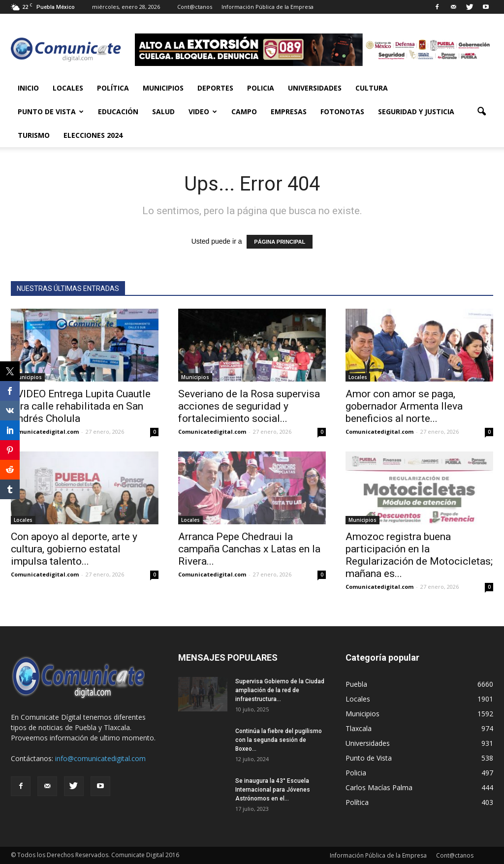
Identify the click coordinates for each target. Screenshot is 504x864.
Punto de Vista (51, 112)
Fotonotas (342, 112)
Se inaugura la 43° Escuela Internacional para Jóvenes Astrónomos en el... (273, 790)
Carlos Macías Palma (379, 787)
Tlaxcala (359, 728)
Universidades (315, 88)
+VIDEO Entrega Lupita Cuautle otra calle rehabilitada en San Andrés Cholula (81, 406)
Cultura (372, 88)
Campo (244, 112)
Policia (261, 88)
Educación (118, 112)
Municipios (163, 88)
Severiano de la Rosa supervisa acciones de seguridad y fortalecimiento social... (249, 406)
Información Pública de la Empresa (268, 7)
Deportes (215, 88)
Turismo (34, 135)
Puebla (356, 684)
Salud (163, 112)
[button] (481, 112)
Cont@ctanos (195, 7)
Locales (68, 88)
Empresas (289, 112)
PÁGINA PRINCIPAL (280, 242)
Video (203, 112)
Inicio (28, 88)
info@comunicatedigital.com (100, 758)
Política (113, 88)
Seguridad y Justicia (416, 112)
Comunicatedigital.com (45, 432)
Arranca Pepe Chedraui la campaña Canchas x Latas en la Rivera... (249, 549)
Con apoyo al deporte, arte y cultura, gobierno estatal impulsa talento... (74, 549)
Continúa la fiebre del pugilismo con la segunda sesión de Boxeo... (279, 740)
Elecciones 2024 (93, 135)
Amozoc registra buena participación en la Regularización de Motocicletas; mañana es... (419, 555)
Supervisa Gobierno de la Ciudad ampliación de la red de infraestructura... (280, 690)
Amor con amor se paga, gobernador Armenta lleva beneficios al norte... (404, 406)
